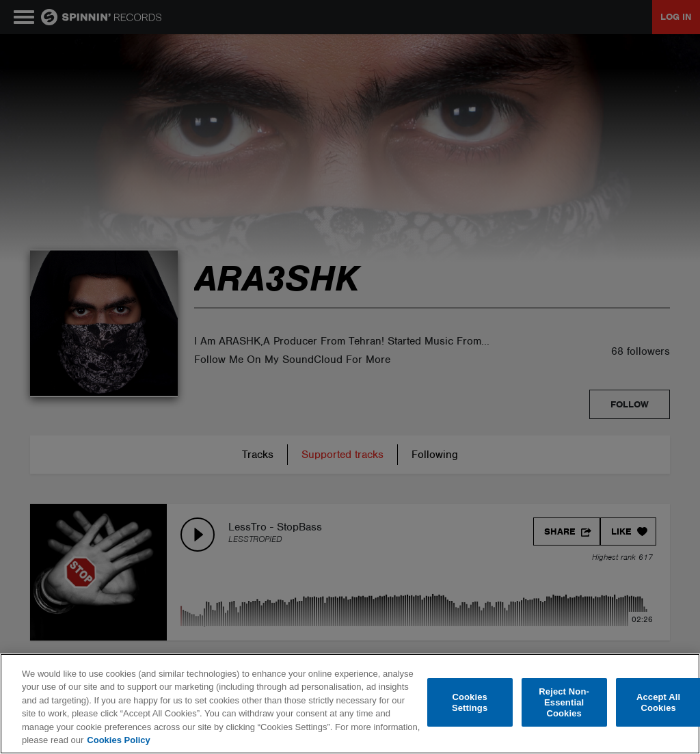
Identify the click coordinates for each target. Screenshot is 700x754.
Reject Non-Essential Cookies (564, 703)
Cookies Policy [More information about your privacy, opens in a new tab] (118, 740)
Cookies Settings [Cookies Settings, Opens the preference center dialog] (470, 702)
